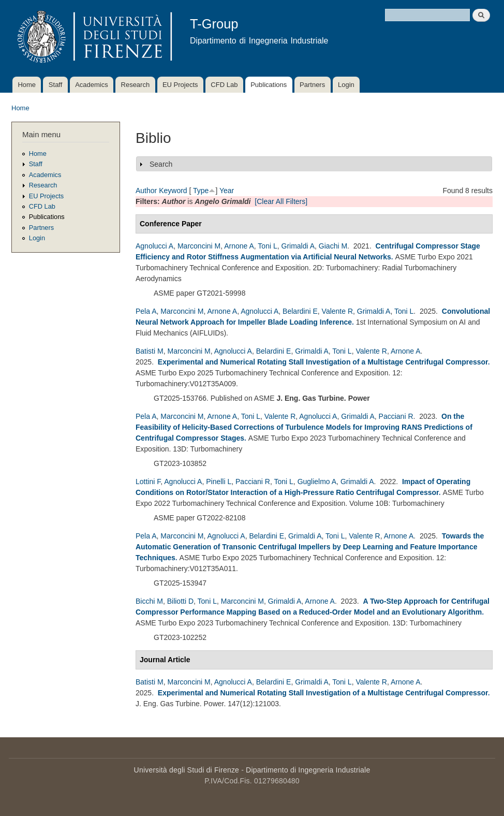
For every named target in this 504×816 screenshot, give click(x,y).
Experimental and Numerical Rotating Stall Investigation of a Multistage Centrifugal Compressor (323, 362)
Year (227, 191)
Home (27, 85)
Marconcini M (199, 246)
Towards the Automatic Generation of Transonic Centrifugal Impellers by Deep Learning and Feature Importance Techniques (310, 547)
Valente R (337, 311)
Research (136, 85)
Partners (312, 85)
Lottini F (148, 482)
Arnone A (239, 246)
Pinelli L (219, 482)
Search (161, 164)
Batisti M (150, 351)
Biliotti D (180, 601)
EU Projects (180, 85)
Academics (92, 85)
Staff (56, 85)
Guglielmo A (317, 482)
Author (146, 191)
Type (201, 191)
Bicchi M (149, 601)
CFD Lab (224, 85)
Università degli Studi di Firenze (187, 770)
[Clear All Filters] (281, 201)
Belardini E (300, 311)
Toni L (267, 246)
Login (346, 85)
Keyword (173, 191)
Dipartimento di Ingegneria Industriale (308, 770)
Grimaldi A (298, 246)
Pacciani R (396, 416)
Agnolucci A (154, 246)
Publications (269, 85)
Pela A (146, 311)
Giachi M (333, 246)
